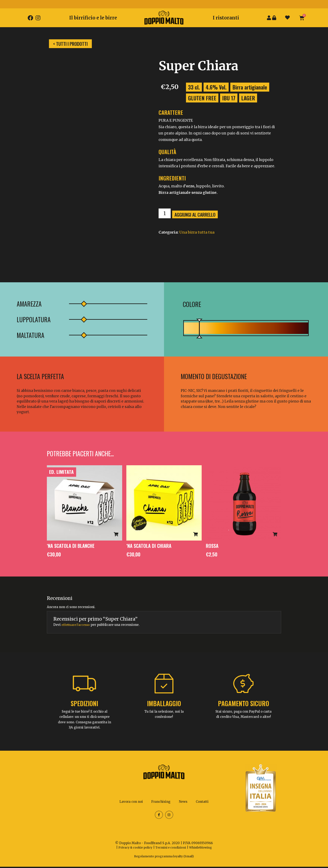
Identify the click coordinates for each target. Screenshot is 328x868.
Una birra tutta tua (197, 232)
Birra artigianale (250, 87)
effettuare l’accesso (77, 625)
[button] (70, 44)
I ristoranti (226, 18)
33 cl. (194, 87)
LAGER (248, 98)
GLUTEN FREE (202, 98)
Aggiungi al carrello (197, 215)
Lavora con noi (131, 802)
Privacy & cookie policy (133, 849)
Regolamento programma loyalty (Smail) (164, 857)
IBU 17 (229, 98)
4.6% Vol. (216, 87)
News (183, 802)
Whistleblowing (203, 849)
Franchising (161, 802)
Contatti (202, 802)
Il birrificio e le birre (93, 18)
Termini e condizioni (171, 849)
